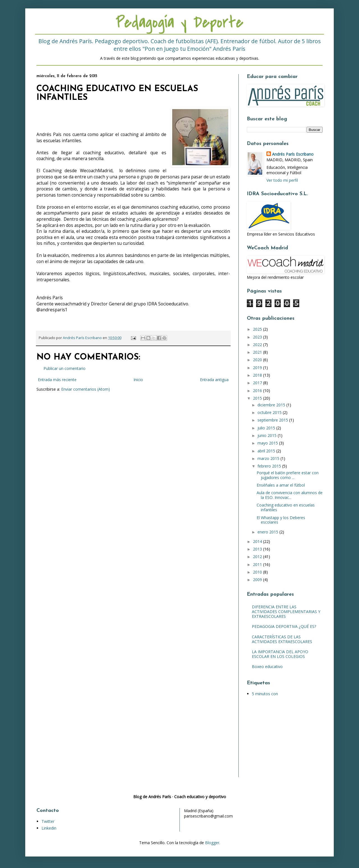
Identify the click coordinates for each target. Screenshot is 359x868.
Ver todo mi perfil (282, 180)
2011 (258, 564)
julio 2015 (267, 428)
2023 (258, 337)
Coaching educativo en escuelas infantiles (286, 507)
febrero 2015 (270, 466)
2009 (258, 580)
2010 (258, 572)
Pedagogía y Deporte (179, 23)
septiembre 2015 (273, 420)
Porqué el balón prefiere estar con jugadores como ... (288, 475)
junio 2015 (268, 435)
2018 (258, 375)
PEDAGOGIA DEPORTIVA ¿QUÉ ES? (284, 626)
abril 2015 (267, 451)
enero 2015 (268, 532)
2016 (258, 391)
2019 (258, 368)
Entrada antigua (214, 380)
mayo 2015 (268, 443)
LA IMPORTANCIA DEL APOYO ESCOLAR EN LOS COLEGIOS (280, 654)
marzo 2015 (269, 458)
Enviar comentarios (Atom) (86, 389)
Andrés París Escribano (293, 154)
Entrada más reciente (57, 380)
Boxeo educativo (267, 666)
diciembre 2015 (272, 405)
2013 (258, 549)
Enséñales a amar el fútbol (281, 485)
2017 (258, 383)
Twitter (48, 821)
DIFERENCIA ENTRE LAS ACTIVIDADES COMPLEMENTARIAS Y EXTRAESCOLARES (286, 612)
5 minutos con (265, 694)
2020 (258, 360)
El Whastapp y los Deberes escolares (281, 520)
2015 (258, 398)
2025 (258, 329)
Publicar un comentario (65, 368)
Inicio (138, 380)
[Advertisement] (282, 741)
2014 (258, 541)
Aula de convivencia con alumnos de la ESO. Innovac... (290, 495)
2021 (258, 352)
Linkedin (49, 828)
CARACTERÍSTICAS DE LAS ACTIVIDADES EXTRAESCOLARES (282, 639)
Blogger (212, 843)
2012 (258, 557)
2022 (258, 345)
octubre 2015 (270, 412)
